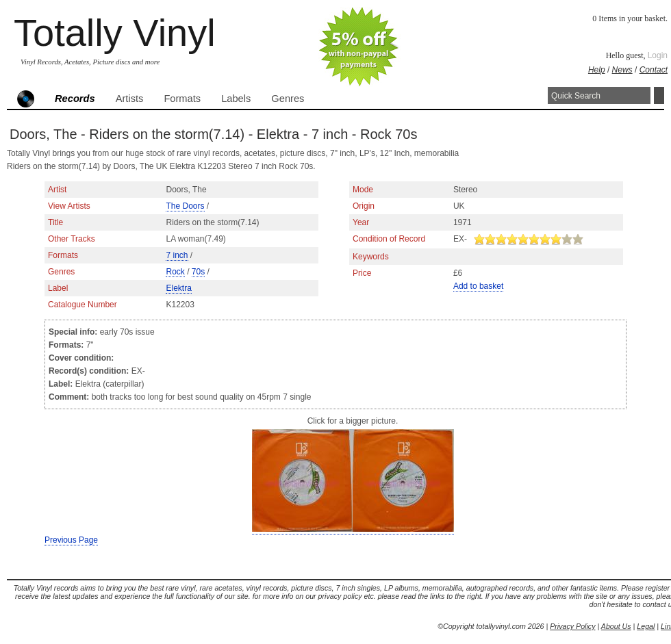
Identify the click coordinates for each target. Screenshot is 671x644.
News (622, 70)
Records (75, 99)
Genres (288, 99)
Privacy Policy (572, 626)
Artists (130, 99)
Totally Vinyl (115, 33)
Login (658, 55)
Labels (236, 99)
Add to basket (478, 286)
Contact (654, 70)
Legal (646, 626)
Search (659, 95)
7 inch (177, 255)
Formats (182, 99)
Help (597, 70)
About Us (616, 626)
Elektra (178, 288)
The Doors (185, 206)
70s (198, 272)
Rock (175, 272)
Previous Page (71, 540)
